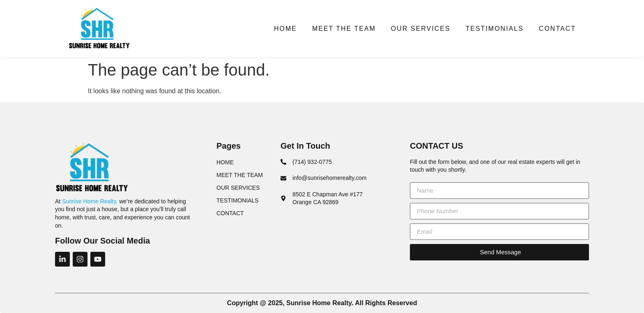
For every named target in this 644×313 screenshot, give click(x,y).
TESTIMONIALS (494, 29)
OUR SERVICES (421, 29)
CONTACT (557, 29)
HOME (285, 29)
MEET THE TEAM (344, 29)
